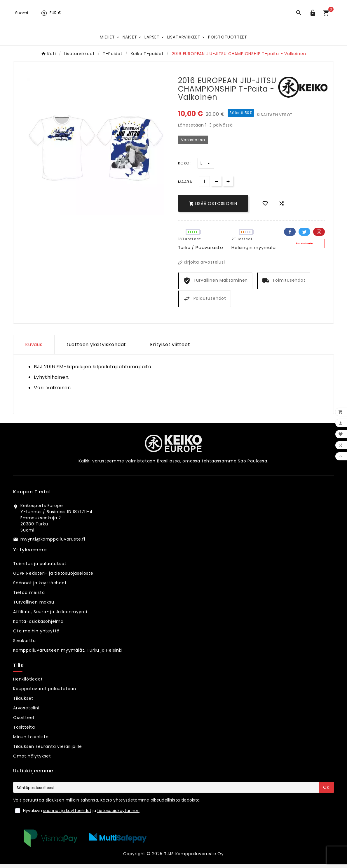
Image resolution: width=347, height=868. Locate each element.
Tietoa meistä (29, 596)
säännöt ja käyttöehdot (67, 814)
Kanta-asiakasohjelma (38, 625)
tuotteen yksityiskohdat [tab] (96, 348)
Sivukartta (25, 644)
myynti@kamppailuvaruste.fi (53, 543)
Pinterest (319, 236)
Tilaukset (23, 702)
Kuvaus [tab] (34, 348)
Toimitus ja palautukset (40, 567)
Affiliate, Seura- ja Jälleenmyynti (50, 616)
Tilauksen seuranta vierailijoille (47, 750)
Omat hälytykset (32, 760)
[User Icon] (314, 16)
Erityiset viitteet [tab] (170, 348)
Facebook (290, 236)
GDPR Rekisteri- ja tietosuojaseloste (53, 577)
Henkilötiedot (28, 683)
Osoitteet (24, 721)
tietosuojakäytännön (118, 814)
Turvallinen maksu (34, 606)
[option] (96, 150)
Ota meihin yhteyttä (36, 635)
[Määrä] (204, 185)
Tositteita (24, 731)
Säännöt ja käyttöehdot (40, 587)
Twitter (304, 236)
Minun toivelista (31, 741)
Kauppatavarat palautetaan (45, 692)
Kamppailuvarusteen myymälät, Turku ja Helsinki (68, 654)
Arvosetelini (26, 712)
